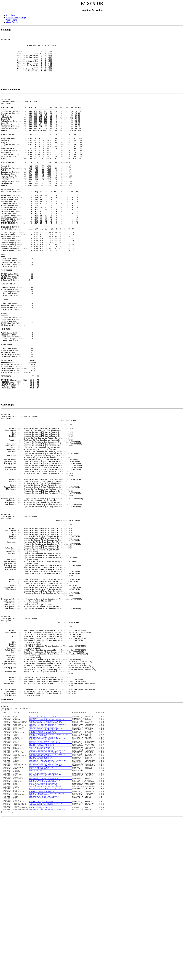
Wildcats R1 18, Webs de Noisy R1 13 (51, 905)
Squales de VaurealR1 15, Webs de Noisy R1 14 (51, 894)
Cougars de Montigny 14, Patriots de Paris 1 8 (51, 896)
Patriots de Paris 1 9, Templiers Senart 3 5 (51, 940)
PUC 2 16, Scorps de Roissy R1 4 (51, 923)
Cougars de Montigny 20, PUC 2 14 (51, 885)
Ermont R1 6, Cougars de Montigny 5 (51, 930)
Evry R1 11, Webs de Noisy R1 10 (51, 883)
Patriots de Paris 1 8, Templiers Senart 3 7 (51, 908)
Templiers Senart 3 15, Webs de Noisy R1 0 (51, 958)
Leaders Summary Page (16, 17)
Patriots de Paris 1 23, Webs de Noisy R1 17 (51, 921)
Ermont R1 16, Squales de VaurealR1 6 (51, 919)
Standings (10, 15)
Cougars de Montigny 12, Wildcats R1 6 (51, 892)
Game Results (12, 22)
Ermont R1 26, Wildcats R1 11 (51, 947)
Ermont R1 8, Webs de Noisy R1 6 (51, 886)
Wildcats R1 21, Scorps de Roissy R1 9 (51, 861)
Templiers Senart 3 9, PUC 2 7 (51, 897)
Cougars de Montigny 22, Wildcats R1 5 (51, 934)
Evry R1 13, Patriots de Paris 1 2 (51, 943)
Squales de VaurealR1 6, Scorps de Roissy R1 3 (51, 890)
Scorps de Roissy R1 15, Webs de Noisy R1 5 (51, 936)
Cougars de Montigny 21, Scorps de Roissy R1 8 (51, 875)
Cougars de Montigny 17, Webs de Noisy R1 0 (51, 910)
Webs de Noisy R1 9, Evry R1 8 (51, 963)
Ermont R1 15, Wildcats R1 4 (51, 901)
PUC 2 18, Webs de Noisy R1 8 (51, 877)
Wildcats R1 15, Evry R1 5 (51, 850)
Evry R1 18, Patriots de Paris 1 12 (51, 868)
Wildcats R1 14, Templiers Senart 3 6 (51, 927)
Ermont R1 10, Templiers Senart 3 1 (51, 859)
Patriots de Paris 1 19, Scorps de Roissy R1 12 (51, 903)
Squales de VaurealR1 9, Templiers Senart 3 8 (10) (51, 870)
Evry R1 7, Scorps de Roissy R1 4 (51, 899)
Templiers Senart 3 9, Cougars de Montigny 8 (51, 848)
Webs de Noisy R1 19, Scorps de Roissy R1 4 (51, 853)
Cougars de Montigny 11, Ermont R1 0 (51, 864)
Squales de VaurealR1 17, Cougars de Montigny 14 (51, 945)
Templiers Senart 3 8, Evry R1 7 (51, 888)
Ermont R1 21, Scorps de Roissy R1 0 (51, 912)
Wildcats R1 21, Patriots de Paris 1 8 (51, 874)
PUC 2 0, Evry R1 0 (51, 916)
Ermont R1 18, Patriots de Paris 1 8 (51, 879)
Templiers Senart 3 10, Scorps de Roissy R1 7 (51, 855)
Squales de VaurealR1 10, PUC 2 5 (51, 866)
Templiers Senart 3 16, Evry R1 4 (51, 960)
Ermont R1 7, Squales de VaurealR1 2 (51, 932)
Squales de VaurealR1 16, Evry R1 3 (51, 907)
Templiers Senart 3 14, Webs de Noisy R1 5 (51, 863)
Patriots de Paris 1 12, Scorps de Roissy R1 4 (51, 965)
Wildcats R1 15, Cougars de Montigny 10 (51, 949)
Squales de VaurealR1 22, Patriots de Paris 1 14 (51, 852)
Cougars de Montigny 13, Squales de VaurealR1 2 (51, 857)
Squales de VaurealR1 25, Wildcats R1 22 (51, 929)
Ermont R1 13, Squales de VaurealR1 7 (51, 951)
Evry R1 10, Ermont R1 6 (51, 872)
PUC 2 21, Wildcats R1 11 (51, 914)
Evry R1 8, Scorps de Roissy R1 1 (51, 956)
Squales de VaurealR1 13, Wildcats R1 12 (51, 881)
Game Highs (12, 20)
